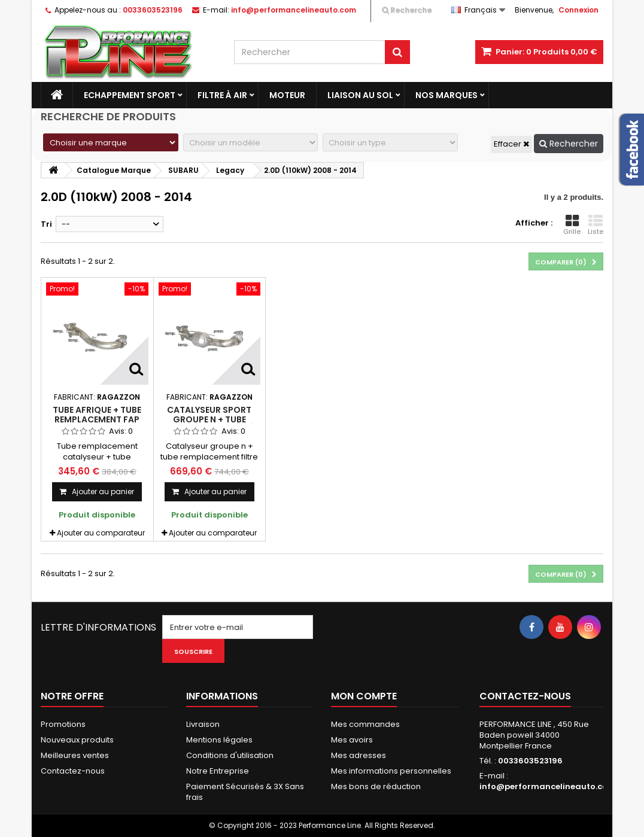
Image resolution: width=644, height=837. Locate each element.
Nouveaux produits (77, 740)
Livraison (203, 724)
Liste (596, 225)
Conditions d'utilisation (230, 755)
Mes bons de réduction (376, 786)
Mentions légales (219, 740)
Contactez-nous (73, 771)
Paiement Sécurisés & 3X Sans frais (245, 792)
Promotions (63, 724)
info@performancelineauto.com (548, 786)
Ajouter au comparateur (101, 533)
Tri (46, 224)
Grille (572, 225)
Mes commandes (365, 724)
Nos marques (446, 95)
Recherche (407, 10)
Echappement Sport (130, 95)
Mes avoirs (352, 740)
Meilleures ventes (75, 755)
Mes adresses (359, 755)
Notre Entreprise (218, 771)
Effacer (511, 144)
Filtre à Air (222, 95)
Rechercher (569, 144)
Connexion (578, 10)
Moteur (287, 95)
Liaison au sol (360, 95)
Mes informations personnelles (391, 771)
